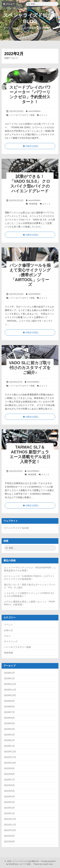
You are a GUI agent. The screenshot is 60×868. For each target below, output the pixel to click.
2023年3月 (9, 735)
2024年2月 (9, 673)
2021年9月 (9, 836)
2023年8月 (9, 707)
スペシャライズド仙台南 (16, 528)
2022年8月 (9, 774)
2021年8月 (9, 841)
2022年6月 (9, 785)
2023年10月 (10, 695)
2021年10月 (10, 830)
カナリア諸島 (25, 864)
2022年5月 (9, 791)
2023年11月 (10, 690)
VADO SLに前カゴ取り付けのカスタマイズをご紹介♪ (30, 368)
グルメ (7, 636)
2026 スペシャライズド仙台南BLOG (23, 861)
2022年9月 (9, 768)
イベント (8, 625)
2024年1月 (9, 678)
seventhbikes (34, 111)
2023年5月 (9, 723)
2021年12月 (10, 819)
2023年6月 (9, 718)
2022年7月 (9, 780)
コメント (44, 115)
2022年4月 (9, 797)
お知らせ (8, 630)
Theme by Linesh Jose (43, 864)
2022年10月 (10, 763)
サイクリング (11, 641)
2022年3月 (9, 802)
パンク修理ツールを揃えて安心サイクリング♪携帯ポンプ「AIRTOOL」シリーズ (30, 275)
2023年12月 (10, 684)
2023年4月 (9, 729)
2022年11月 (10, 757)
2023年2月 (9, 740)
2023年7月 (9, 712)
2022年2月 (9, 808)
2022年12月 (10, 752)
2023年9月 (9, 701)
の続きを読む (30, 147)
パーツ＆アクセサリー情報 (22, 115)
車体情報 (33, 204)
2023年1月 (9, 746)
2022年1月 (9, 813)
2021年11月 (10, 825)
